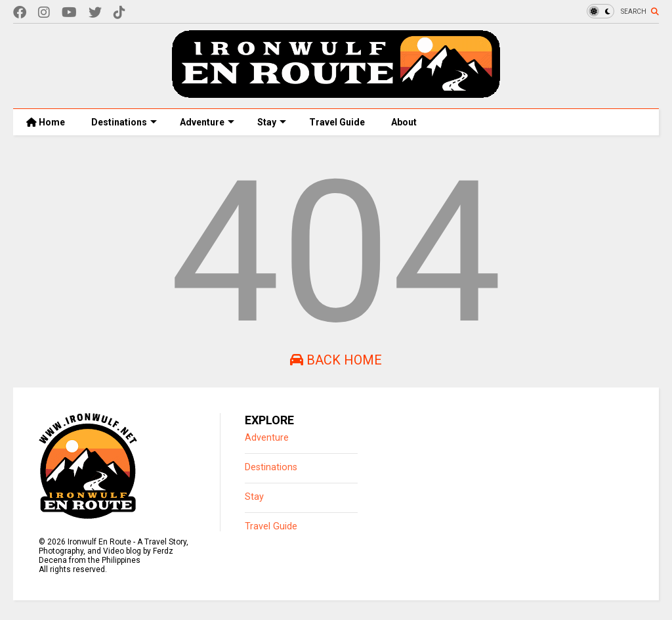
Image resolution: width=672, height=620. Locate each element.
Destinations (124, 122)
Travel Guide (337, 122)
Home (46, 122)
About (404, 122)
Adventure (207, 122)
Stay (272, 122)
